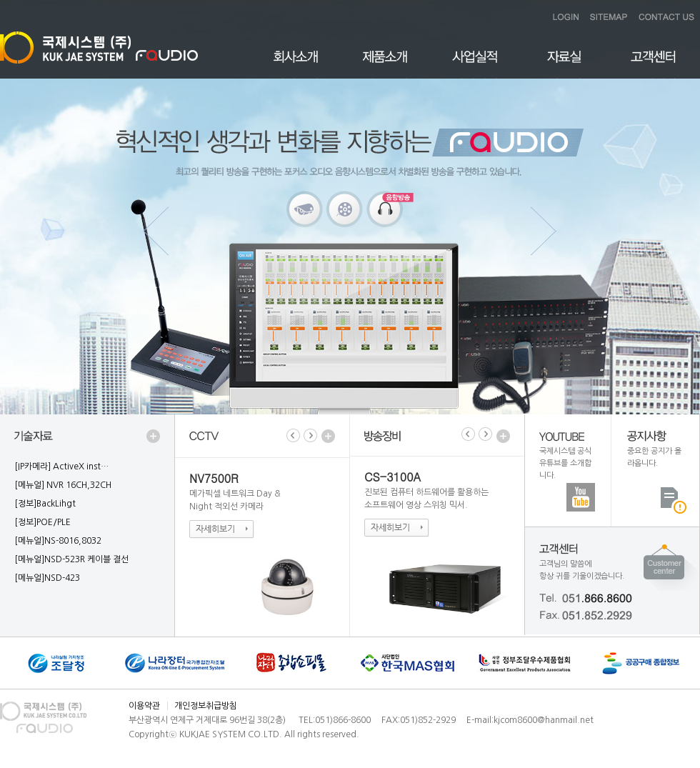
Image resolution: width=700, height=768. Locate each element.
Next (543, 231)
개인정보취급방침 (206, 706)
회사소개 (296, 65)
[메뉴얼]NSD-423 (47, 578)
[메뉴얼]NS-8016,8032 (58, 541)
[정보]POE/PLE (42, 522)
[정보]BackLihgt (45, 504)
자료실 (564, 65)
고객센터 (653, 65)
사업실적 (475, 65)
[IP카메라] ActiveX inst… (61, 467)
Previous (157, 231)
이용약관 (144, 706)
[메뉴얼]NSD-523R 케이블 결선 (71, 559)
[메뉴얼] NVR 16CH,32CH (63, 485)
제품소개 (385, 65)
